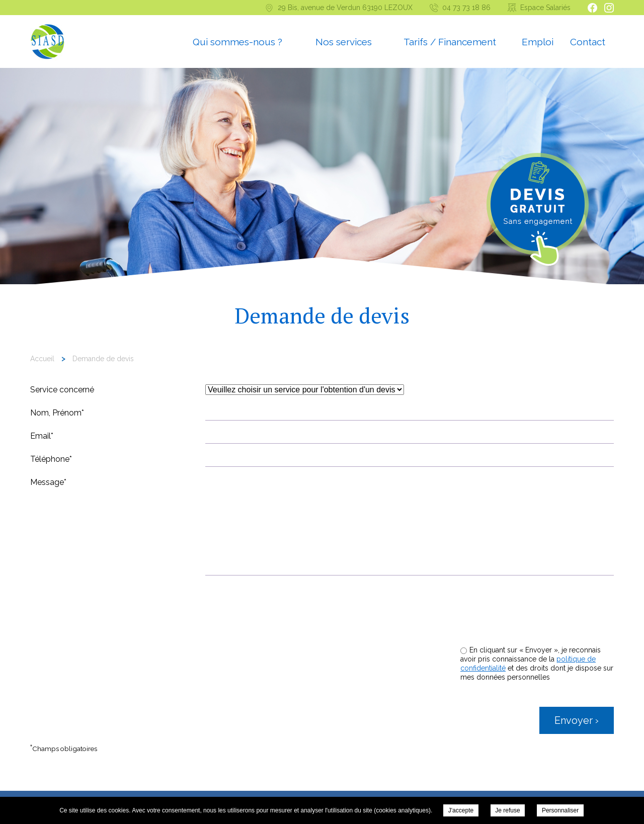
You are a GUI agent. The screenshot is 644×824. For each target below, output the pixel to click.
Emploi (538, 42)
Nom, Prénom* (57, 413)
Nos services (344, 42)
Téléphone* (51, 459)
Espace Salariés (545, 8)
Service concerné (62, 390)
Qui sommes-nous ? (237, 42)
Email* (42, 436)
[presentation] (537, 616)
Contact (588, 42)
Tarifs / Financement (450, 42)
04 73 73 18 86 (466, 8)
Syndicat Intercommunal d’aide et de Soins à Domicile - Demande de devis (48, 42)
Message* (48, 482)
